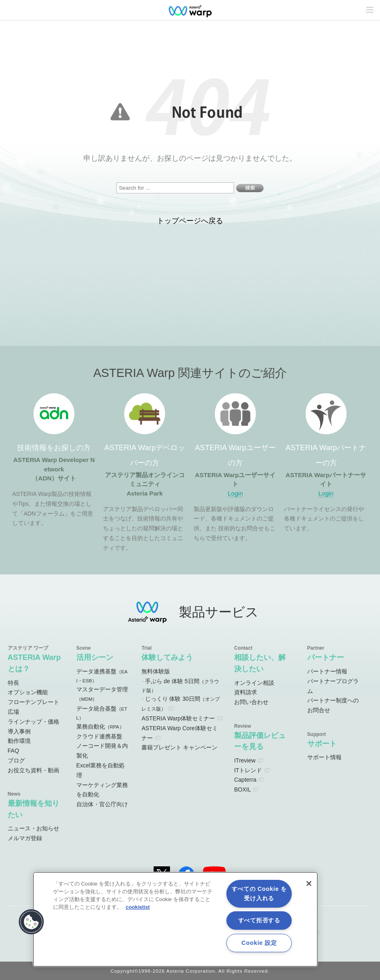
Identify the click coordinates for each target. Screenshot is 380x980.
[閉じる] (309, 884)
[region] (175, 919)
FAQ (13, 751)
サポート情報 (324, 757)
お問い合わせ (251, 702)
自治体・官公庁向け (102, 804)
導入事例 (19, 731)
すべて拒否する (259, 920)
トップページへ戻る (190, 221)
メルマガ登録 (25, 838)
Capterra (245, 780)
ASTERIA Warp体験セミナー (178, 718)
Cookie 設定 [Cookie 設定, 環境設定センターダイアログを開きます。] (259, 943)
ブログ (16, 760)
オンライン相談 (254, 683)
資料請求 (246, 692)
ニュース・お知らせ (34, 828)
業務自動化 (100, 727)
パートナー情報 (327, 671)
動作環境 (19, 741)
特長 (13, 683)
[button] (31, 922)
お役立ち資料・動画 (34, 770)
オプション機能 (28, 692)
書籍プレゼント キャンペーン (179, 747)
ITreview (245, 760)
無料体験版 (156, 671)
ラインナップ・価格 (34, 722)
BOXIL (243, 789)
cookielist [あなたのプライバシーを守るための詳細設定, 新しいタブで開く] (138, 907)
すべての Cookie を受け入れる (259, 894)
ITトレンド (248, 770)
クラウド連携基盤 (99, 736)
